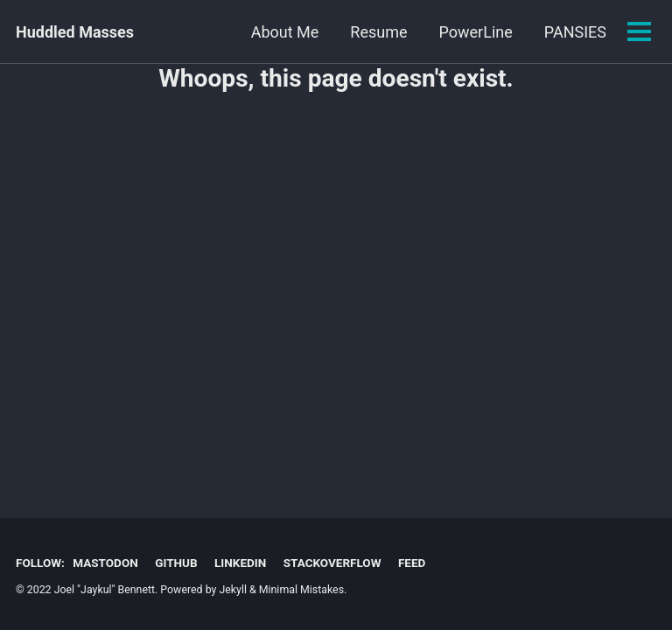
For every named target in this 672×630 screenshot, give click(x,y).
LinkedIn (240, 563)
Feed (412, 563)
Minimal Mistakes (301, 590)
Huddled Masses (75, 32)
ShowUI (580, 32)
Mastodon (105, 563)
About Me (200, 32)
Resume (294, 32)
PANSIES (490, 32)
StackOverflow (332, 563)
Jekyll (233, 590)
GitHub (176, 563)
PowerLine (391, 32)
